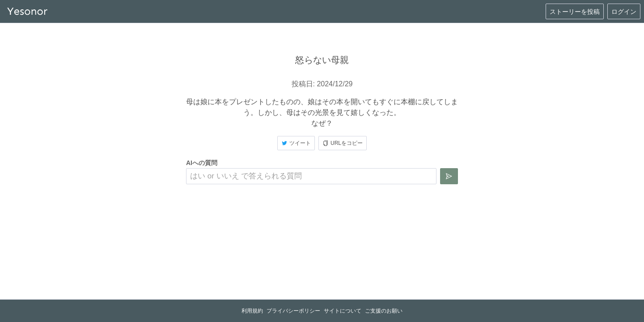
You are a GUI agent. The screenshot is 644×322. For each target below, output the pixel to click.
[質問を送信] (449, 176)
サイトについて (343, 311)
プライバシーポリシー (293, 311)
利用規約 (252, 311)
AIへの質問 (202, 163)
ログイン (624, 12)
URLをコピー (343, 143)
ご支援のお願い (384, 311)
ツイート (296, 143)
